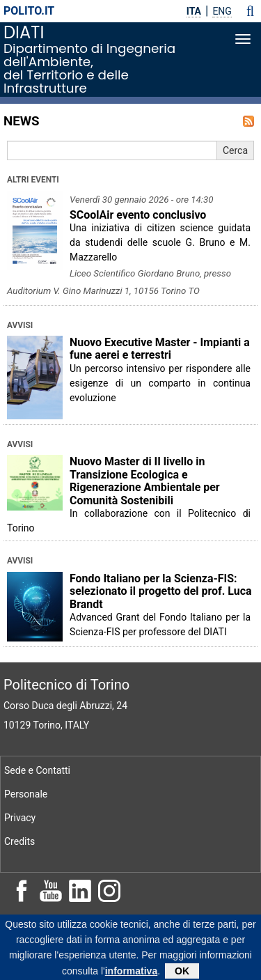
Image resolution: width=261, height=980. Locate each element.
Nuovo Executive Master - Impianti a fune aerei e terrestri (160, 349)
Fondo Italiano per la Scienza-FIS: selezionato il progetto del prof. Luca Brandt (161, 591)
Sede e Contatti (37, 770)
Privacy (20, 818)
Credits (19, 841)
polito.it (29, 11)
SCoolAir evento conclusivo (138, 215)
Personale (26, 794)
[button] (250, 11)
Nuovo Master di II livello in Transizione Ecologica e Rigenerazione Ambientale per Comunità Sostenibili (145, 481)
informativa (131, 974)
